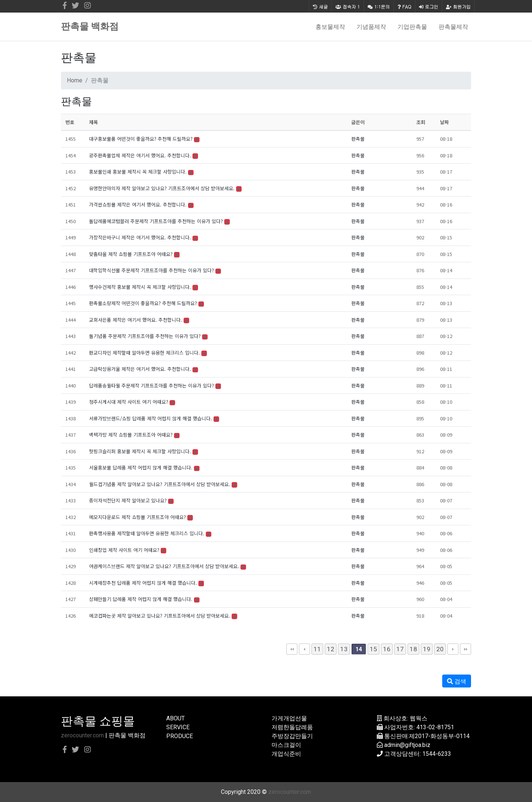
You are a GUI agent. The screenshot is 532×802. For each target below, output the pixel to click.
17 (400, 649)
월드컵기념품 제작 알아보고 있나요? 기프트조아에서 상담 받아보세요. (160, 484)
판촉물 (358, 139)
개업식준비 (286, 754)
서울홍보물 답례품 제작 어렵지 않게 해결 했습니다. (141, 467)
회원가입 (458, 6)
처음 (292, 649)
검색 (457, 681)
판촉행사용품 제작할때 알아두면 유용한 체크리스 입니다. (147, 533)
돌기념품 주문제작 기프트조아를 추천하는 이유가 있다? (145, 336)
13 (344, 649)
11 (317, 649)
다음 (453, 649)
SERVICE (178, 727)
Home (75, 80)
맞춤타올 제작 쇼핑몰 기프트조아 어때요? (131, 254)
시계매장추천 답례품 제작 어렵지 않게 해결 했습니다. (143, 583)
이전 (304, 649)
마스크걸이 (286, 745)
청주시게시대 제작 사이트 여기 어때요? (129, 402)
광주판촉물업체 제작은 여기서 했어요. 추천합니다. (140, 155)
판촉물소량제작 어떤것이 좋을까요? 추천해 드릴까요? (143, 303)
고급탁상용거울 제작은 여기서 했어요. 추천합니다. (140, 369)
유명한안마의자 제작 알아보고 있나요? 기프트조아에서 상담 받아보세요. (162, 188)
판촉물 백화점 (90, 26)
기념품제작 (371, 27)
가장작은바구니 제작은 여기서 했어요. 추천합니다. (140, 237)
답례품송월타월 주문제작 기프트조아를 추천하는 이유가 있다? (151, 385)
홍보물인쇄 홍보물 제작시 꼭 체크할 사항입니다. (138, 172)
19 (427, 649)
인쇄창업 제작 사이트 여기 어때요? (124, 550)
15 (374, 649)
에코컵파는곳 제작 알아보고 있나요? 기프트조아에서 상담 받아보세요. (160, 616)
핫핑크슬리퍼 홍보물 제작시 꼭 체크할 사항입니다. (140, 451)
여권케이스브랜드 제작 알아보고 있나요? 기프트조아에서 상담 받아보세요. (164, 566)
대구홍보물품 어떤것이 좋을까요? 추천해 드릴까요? (141, 139)
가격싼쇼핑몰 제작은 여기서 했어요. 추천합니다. (138, 204)
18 (413, 649)
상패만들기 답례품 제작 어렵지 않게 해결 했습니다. (141, 599)
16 (387, 649)
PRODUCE (180, 736)
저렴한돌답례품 (292, 727)
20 (440, 649)
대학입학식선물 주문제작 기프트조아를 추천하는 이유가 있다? (151, 270)
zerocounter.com (82, 735)
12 (331, 649)
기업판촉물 (412, 27)
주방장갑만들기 (292, 736)
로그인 (429, 6)
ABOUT (175, 718)
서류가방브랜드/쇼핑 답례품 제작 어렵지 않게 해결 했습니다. (151, 418)
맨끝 (465, 649)
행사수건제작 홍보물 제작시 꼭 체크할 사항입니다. (140, 287)
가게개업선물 (289, 718)
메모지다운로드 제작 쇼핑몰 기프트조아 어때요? (137, 517)
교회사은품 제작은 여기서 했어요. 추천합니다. (136, 320)
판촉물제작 (453, 27)
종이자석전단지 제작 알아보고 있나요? (128, 500)
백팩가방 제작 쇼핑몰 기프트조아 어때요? (131, 435)
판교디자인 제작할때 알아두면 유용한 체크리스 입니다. (144, 353)
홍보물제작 (330, 27)
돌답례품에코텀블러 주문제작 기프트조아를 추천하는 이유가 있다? (156, 221)
